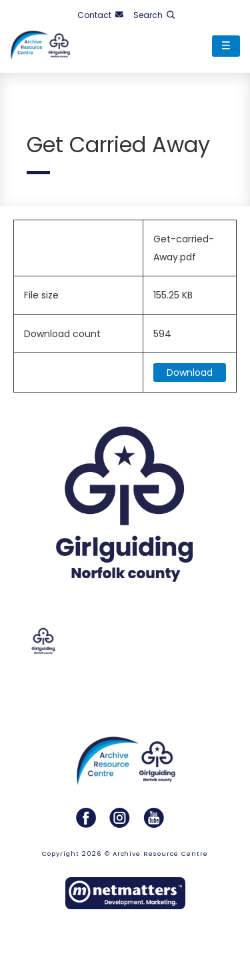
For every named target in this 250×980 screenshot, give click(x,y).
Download (190, 373)
